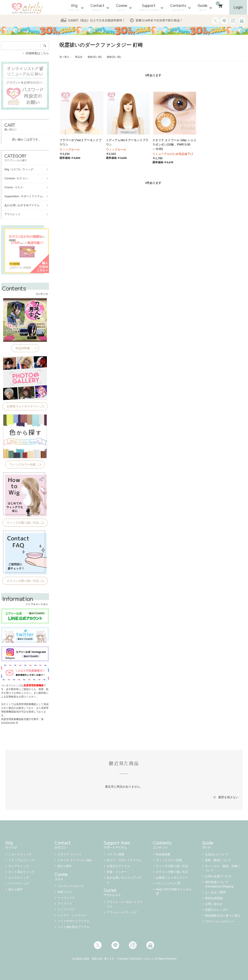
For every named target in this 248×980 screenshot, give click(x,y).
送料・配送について (218, 860)
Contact (97, 8)
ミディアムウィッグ (21, 860)
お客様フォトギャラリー (172, 878)
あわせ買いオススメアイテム (124, 880)
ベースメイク (66, 898)
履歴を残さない (228, 797)
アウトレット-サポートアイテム (125, 904)
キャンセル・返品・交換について (223, 868)
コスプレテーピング (71, 886)
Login (238, 7)
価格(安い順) (95, 57)
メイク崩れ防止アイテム (74, 927)
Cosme (121, 8)
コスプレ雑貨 (115, 854)
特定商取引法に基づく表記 (223, 916)
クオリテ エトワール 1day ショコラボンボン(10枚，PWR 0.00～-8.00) (174, 144)
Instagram (133, 945)
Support (149, 8)
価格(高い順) (114, 57)
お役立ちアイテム (118, 866)
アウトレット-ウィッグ (122, 912)
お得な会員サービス (218, 876)
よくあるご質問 (215, 892)
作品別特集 (163, 854)
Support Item (124, 844)
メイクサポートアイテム (74, 921)
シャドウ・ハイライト (72, 915)
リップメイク (66, 909)
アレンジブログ (168, 883)
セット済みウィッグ (21, 872)
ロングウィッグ (19, 866)
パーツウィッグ (19, 883)
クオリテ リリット (70, 854)
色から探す (16, 889)
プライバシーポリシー (220, 921)
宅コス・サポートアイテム (124, 860)
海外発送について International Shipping (219, 884)
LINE (115, 945)
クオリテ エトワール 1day (75, 860)
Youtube (150, 945)
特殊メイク (65, 892)
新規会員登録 (214, 898)
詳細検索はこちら (37, 53)
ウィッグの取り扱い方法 (172, 866)
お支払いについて (217, 854)
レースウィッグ (19, 878)
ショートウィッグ (20, 854)
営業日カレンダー (217, 910)
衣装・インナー (117, 872)
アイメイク (65, 903)
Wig (74, 8)
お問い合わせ (214, 904)
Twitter (98, 945)
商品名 (79, 57)
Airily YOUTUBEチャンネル (174, 891)
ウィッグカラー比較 (169, 860)
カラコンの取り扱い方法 (172, 872)
